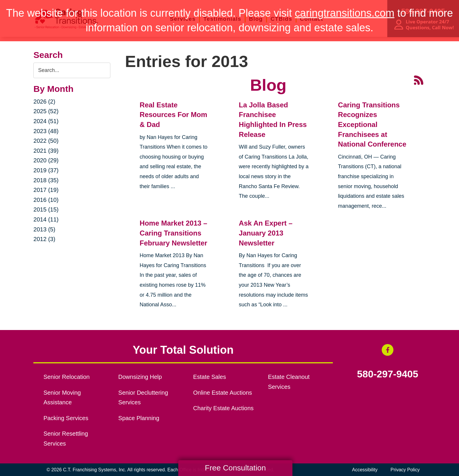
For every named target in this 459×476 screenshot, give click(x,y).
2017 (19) (46, 190)
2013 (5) (44, 229)
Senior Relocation (66, 377)
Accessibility (365, 470)
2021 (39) (46, 151)
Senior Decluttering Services (143, 398)
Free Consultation (235, 468)
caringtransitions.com (345, 13)
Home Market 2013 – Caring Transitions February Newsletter (173, 233)
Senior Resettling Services (66, 439)
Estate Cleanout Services (289, 382)
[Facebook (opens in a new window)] (388, 350)
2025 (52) (46, 111)
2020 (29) (46, 160)
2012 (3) (44, 239)
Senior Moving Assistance (62, 398)
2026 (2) (44, 102)
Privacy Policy (405, 470)
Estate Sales (210, 377)
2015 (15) (46, 209)
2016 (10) (46, 200)
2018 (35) (46, 180)
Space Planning (139, 418)
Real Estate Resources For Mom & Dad (173, 115)
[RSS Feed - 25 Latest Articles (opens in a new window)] (419, 80)
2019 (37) (46, 170)
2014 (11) (46, 219)
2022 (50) (46, 141)
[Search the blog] (72, 70)
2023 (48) (46, 131)
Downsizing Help (140, 377)
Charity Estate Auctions (223, 408)
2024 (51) (46, 121)
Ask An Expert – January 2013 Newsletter (266, 233)
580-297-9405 (388, 374)
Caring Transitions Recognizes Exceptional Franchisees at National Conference (372, 124)
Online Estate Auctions (223, 393)
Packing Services (66, 418)
